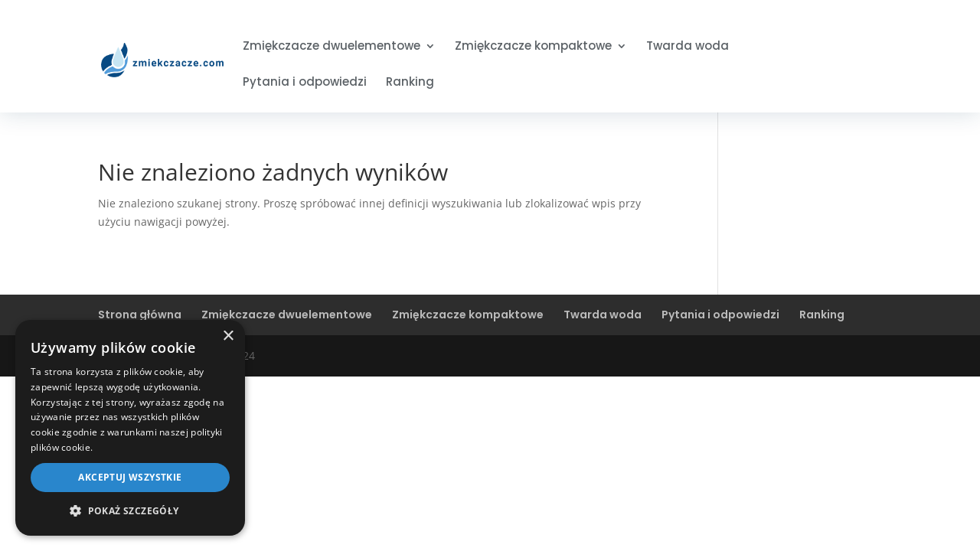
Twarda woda (688, 47)
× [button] (228, 336)
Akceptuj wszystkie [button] (130, 477)
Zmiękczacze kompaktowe (533, 47)
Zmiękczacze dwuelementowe (332, 47)
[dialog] (130, 428)
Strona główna (140, 315)
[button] (130, 511)
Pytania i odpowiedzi (305, 83)
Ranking (410, 83)
